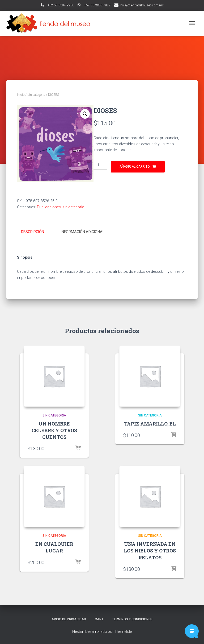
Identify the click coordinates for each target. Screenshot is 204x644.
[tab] (37, 232)
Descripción (33, 232)
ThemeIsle (123, 631)
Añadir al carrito (135, 167)
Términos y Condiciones (132, 619)
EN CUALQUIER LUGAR (54, 547)
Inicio (21, 95)
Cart (99, 619)
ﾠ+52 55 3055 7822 (94, 5)
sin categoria (36, 95)
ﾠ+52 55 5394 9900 (57, 5)
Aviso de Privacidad (69, 619)
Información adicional (83, 232)
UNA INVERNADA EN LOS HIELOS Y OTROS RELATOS (150, 550)
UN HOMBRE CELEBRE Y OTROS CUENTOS (54, 430)
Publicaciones (49, 207)
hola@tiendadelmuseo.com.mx (142, 5)
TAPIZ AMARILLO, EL (150, 423)
